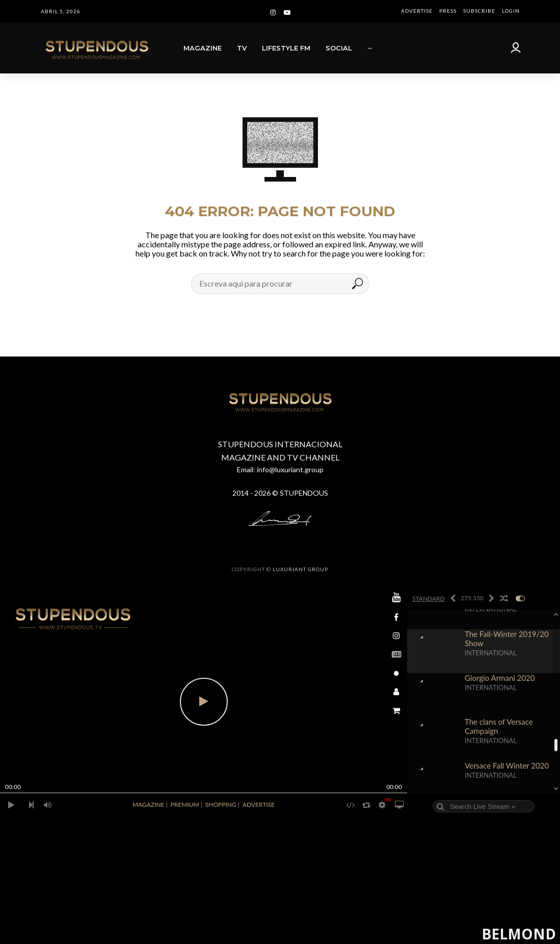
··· (370, 48)
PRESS (448, 11)
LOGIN (511, 11)
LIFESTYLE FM (286, 48)
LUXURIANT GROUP (300, 569)
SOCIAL (339, 48)
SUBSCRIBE (479, 11)
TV (242, 48)
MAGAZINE (203, 48)
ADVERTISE (417, 11)
